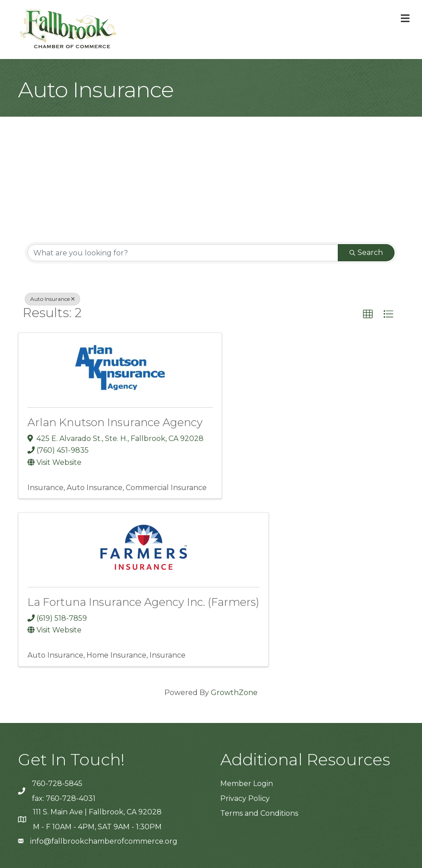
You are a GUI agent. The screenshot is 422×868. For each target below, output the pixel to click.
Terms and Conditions (259, 813)
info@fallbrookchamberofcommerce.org (104, 841)
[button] (368, 314)
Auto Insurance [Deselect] (52, 299)
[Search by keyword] (183, 253)
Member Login (247, 784)
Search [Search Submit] (366, 252)
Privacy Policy (245, 798)
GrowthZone (234, 693)
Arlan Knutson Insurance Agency (115, 422)
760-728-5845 (57, 784)
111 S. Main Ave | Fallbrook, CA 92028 (97, 812)
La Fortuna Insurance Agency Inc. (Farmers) (143, 602)
